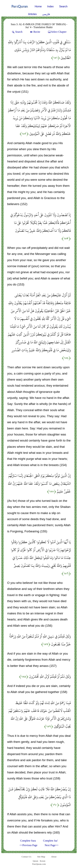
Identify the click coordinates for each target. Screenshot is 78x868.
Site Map (41, 857)
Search (63, 6)
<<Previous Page (29, 845)
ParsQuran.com (39, 864)
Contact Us (26, 857)
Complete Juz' (50, 841)
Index (50, 6)
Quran (35, 861)
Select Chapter (57, 32)
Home (38, 6)
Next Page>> (52, 845)
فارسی (46, 14)
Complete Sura (28, 841)
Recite (35, 32)
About (54, 857)
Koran (42, 861)
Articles (32, 14)
